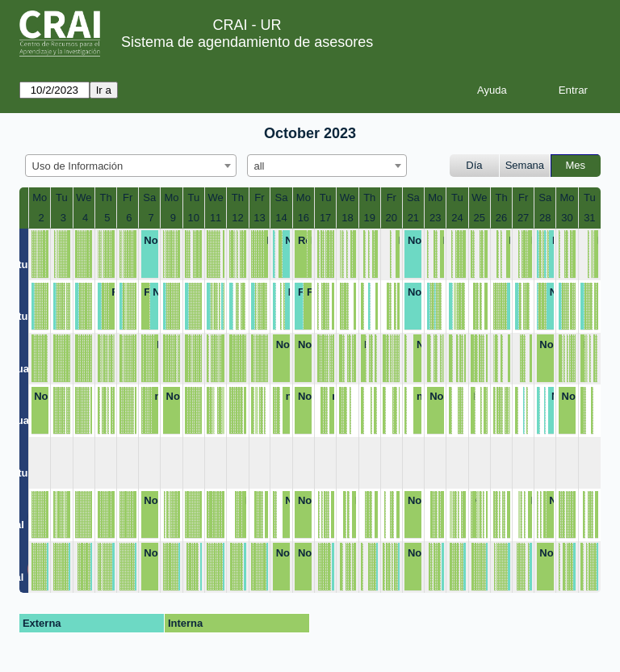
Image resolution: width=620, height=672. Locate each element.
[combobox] (131, 166)
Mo (40, 197)
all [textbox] (260, 166)
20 (392, 218)
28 (545, 218)
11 (216, 218)
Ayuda (492, 90)
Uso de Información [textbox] (78, 166)
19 (370, 218)
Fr (128, 197)
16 (304, 218)
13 (259, 218)
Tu (62, 197)
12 (237, 218)
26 (501, 218)
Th (106, 197)
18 (347, 218)
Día (474, 165)
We (84, 197)
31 (589, 218)
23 (435, 218)
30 (567, 218)
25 (480, 218)
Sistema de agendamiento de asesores (247, 42)
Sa (149, 197)
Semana (525, 165)
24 (457, 218)
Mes (576, 165)
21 (413, 218)
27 (523, 218)
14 (281, 218)
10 (194, 218)
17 (325, 218)
